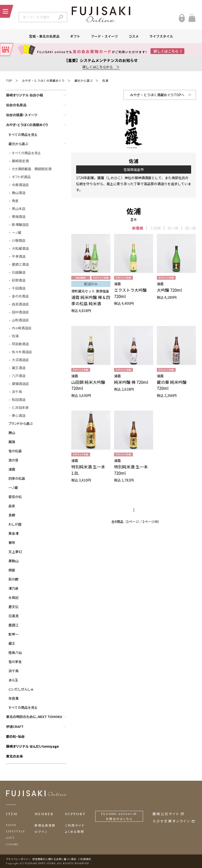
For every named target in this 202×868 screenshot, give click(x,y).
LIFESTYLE (16, 831)
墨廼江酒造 (20, 264)
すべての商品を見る (23, 135)
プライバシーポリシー (18, 859)
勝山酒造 (19, 193)
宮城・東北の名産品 (44, 36)
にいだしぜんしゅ (21, 689)
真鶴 (12, 515)
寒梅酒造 (19, 217)
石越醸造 (19, 272)
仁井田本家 (20, 407)
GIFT (10, 838)
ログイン (41, 831)
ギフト (75, 36)
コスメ (134, 36)
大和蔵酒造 (20, 248)
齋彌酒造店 (20, 384)
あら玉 (13, 680)
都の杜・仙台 (15, 736)
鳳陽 (12, 442)
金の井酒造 (20, 296)
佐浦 (105, 80)
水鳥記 (14, 597)
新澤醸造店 (20, 224)
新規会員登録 (45, 825)
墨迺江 (14, 625)
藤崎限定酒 (20, 161)
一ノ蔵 (17, 232)
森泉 (12, 506)
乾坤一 (14, 634)
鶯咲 (12, 542)
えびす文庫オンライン (171, 821)
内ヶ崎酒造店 (22, 328)
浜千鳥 (17, 392)
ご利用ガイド (75, 825)
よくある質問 (75, 831)
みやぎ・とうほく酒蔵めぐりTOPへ (157, 95)
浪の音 (13, 460)
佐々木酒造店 (22, 352)
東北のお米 (14, 756)
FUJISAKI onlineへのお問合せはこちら (119, 816)
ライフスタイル (161, 36)
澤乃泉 (14, 588)
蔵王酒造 (19, 368)
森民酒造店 (20, 304)
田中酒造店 (20, 312)
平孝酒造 (19, 256)
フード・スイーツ (104, 36)
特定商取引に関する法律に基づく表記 (54, 859)
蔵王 (12, 643)
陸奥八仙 (15, 652)
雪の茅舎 (15, 662)
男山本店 (19, 209)
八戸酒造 (19, 376)
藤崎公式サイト (166, 814)
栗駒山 (14, 561)
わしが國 (15, 524)
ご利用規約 (85, 859)
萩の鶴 (13, 579)
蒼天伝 (14, 607)
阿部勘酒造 (20, 344)
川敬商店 (19, 240)
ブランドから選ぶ (21, 423)
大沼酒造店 (20, 360)
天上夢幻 (15, 552)
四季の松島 (17, 478)
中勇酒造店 (20, 185)
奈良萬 (14, 698)
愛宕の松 (15, 497)
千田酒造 (19, 288)
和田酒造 (19, 400)
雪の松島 (15, 451)
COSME (12, 844)
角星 (15, 201)
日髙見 (14, 616)
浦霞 (12, 469)
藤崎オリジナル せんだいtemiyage (32, 746)
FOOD (11, 825)
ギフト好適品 (21, 177)
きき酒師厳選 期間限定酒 (32, 169)
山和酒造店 (20, 320)
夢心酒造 (19, 415)
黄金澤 (14, 533)
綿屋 (12, 570)
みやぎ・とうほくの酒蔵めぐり (43, 80)
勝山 (12, 433)
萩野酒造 (19, 280)
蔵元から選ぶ (84, 80)
